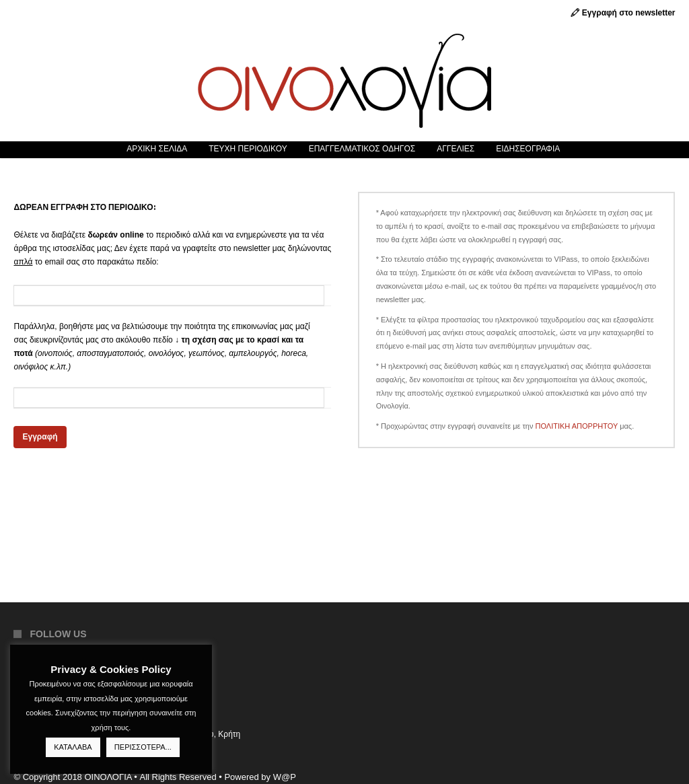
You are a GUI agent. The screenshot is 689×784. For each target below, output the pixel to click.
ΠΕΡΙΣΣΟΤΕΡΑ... (143, 747)
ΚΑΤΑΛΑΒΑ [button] (73, 747)
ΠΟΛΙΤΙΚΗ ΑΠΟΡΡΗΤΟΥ (577, 426)
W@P (285, 777)
